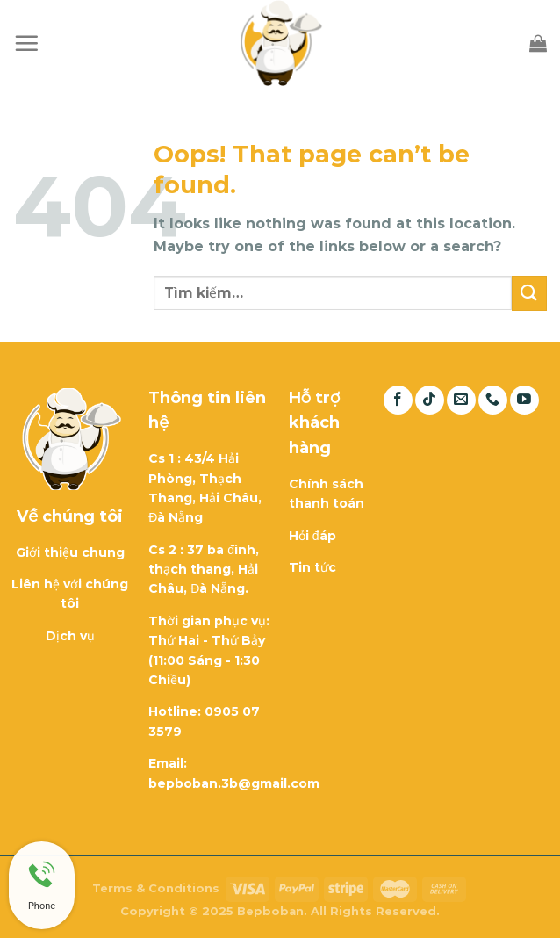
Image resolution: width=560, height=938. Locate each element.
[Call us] (493, 400)
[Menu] (26, 43)
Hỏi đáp (312, 536)
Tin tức (312, 567)
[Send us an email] (461, 400)
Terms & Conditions (156, 888)
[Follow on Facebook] (398, 400)
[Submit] (529, 293)
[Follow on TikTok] (430, 400)
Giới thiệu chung (70, 552)
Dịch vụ (70, 636)
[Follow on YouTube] (524, 400)
